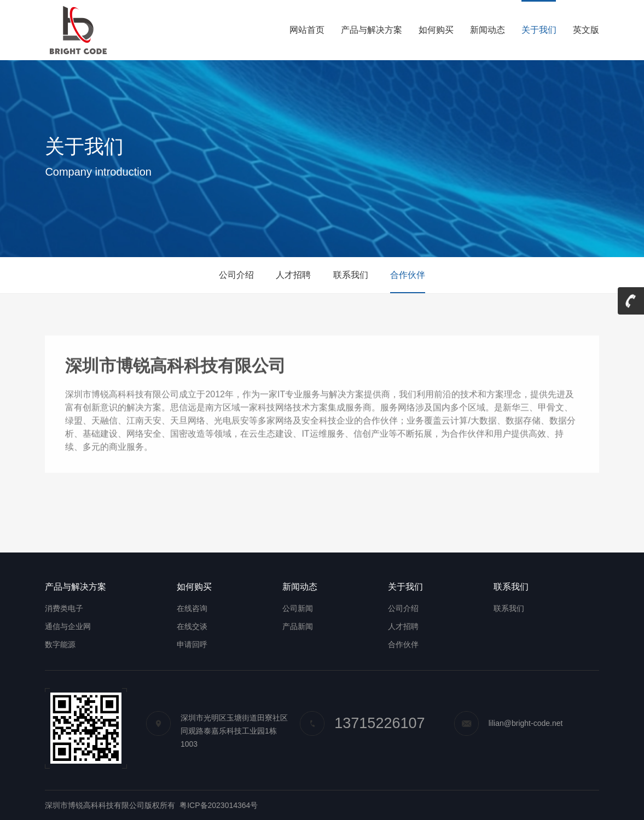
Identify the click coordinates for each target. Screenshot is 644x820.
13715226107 (362, 723)
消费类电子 (64, 608)
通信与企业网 (68, 626)
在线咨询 (192, 608)
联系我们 (351, 275)
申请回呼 (192, 644)
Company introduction (98, 172)
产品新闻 (298, 626)
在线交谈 (192, 626)
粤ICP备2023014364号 (219, 805)
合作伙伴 (408, 275)
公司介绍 (236, 275)
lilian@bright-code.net (509, 723)
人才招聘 (293, 275)
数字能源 (60, 644)
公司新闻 (298, 608)
